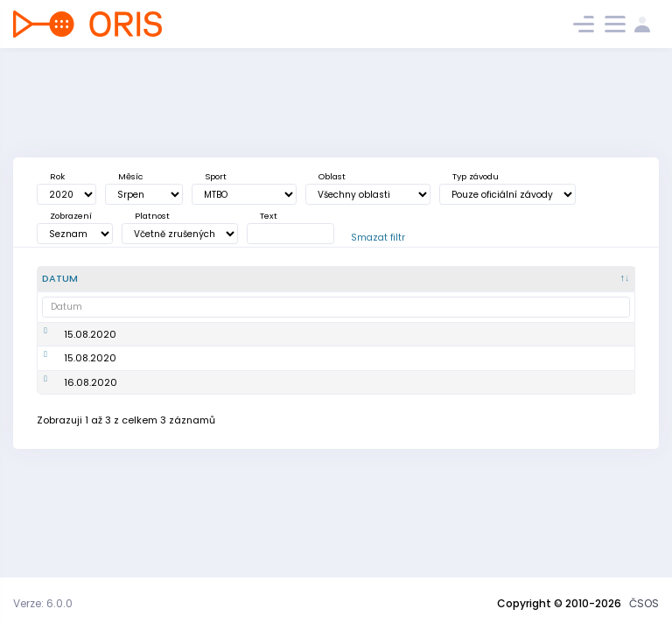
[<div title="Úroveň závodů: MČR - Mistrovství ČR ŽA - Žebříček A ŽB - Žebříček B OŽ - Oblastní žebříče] (483, 279)
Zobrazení (71, 216)
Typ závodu (476, 176)
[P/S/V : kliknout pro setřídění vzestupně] (605, 279)
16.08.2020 (69, 447)
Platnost (152, 216)
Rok (57, 176)
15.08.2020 (68, 341)
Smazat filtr (378, 238)
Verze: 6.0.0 (43, 603)
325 (533, 394)
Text (269, 216)
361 (532, 341)
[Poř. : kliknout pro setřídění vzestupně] (234, 279)
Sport (216, 176)
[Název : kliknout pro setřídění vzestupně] (156, 279)
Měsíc (130, 176)
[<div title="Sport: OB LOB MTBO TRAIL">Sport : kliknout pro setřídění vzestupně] (365, 279)
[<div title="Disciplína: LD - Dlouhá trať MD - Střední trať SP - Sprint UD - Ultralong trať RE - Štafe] (422, 279)
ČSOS (644, 603)
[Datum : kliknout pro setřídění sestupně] (71, 279)
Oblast (332, 176)
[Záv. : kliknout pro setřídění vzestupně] (547, 279)
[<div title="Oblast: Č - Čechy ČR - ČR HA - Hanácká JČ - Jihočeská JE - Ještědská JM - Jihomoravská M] (297, 279)
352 (533, 447)
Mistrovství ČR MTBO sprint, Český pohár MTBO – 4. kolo (155, 395)
